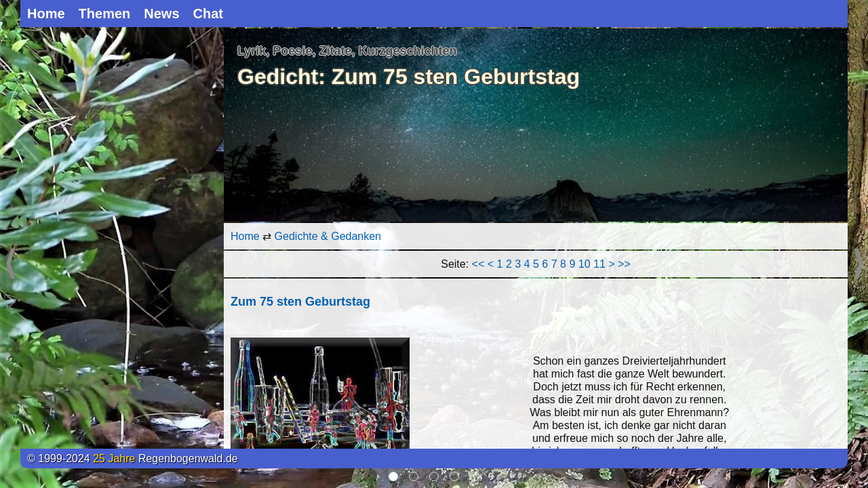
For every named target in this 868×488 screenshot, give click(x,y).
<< (478, 264)
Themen (105, 14)
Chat (208, 14)
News (161, 14)
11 (599, 264)
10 (585, 264)
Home (46, 14)
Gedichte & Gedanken (328, 236)
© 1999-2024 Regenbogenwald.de (133, 459)
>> (624, 264)
